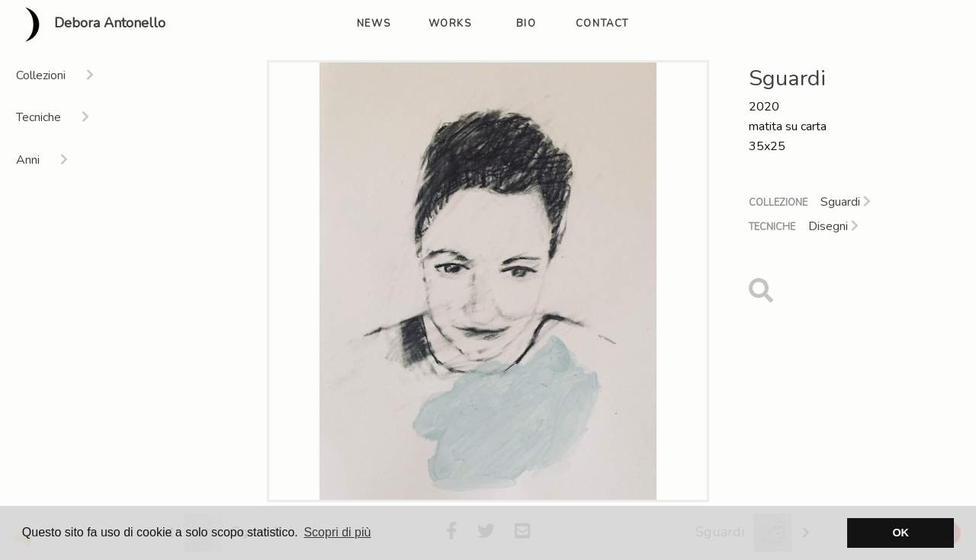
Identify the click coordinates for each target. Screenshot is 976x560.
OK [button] (901, 533)
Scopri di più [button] (337, 532)
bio (527, 24)
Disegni (833, 226)
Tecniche (772, 227)
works (450, 24)
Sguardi (846, 202)
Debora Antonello (89, 24)
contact (602, 24)
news (374, 24)
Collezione (778, 203)
